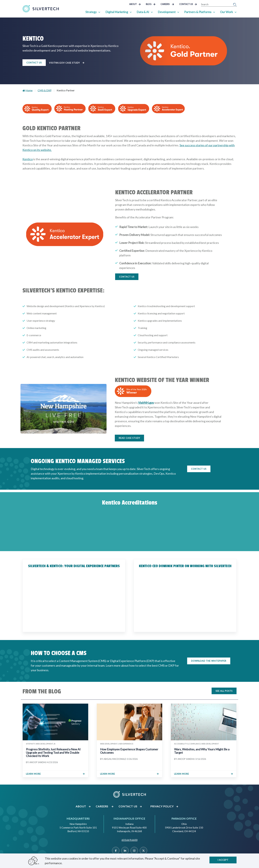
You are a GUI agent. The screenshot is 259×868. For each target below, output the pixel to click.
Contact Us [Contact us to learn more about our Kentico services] (34, 63)
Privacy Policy (164, 806)
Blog (151, 4)
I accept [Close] (223, 860)
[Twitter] (143, 851)
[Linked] (125, 851)
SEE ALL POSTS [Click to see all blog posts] (224, 691)
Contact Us (188, 4)
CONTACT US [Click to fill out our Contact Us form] (199, 469)
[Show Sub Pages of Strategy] (99, 12)
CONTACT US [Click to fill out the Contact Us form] (127, 277)
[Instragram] (134, 851)
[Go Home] (41, 9)
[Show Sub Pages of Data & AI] (152, 12)
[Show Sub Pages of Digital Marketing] (131, 12)
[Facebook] (116, 851)
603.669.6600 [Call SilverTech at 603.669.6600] (129, 840)
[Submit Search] (235, 4)
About (135, 4)
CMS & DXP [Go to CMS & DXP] (45, 90)
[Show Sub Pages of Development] (178, 12)
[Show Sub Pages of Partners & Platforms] (214, 12)
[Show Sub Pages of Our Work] (236, 12)
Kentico (28, 159)
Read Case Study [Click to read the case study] (129, 438)
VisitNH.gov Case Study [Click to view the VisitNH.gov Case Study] (67, 63)
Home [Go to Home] (29, 90)
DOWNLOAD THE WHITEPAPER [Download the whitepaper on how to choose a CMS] (209, 661)
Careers (167, 4)
